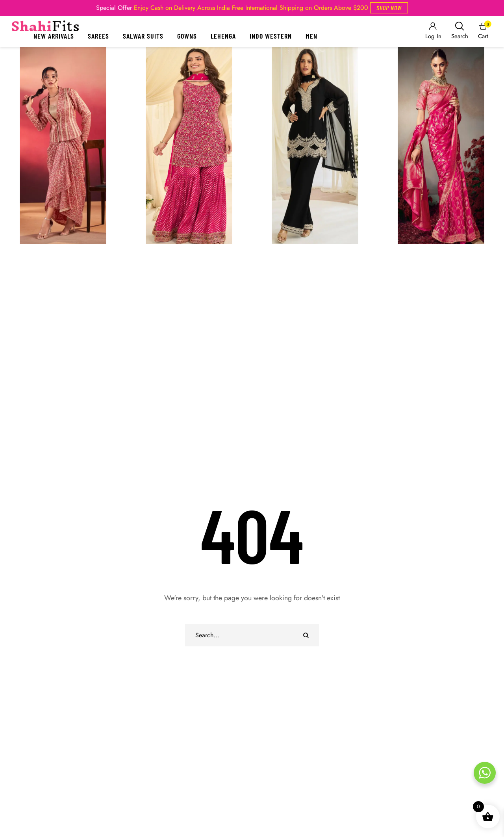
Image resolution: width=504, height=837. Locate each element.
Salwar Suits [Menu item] (143, 36)
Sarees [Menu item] (98, 36)
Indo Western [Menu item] (271, 36)
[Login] (433, 31)
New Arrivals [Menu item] (54, 36)
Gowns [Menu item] (187, 36)
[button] (389, 8)
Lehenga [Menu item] (223, 36)
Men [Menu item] (311, 36)
